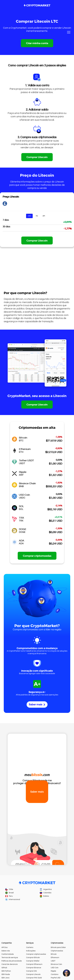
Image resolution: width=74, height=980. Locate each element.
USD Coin (55, 968)
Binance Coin (56, 964)
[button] (67, 973)
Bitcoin (54, 954)
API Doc (5, 947)
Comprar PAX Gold (34, 978)
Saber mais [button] (37, 792)
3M (44, 216)
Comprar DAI (31, 971)
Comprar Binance (34, 968)
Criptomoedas (57, 951)
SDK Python (6, 971)
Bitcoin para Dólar (58, 947)
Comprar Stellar (33, 961)
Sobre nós (6, 951)
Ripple (53, 971)
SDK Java (5, 978)
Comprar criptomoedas (37, 556)
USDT (53, 961)
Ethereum (55, 958)
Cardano (54, 974)
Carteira (30, 947)
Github (4, 968)
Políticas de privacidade (12, 961)
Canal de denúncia (9, 964)
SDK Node (6, 974)
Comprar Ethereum (34, 964)
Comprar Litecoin (37, 157)
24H (29, 216)
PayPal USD (56, 978)
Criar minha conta (37, 43)
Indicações (31, 951)
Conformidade (8, 954)
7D (37, 216)
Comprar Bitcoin (33, 958)
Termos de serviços (10, 958)
